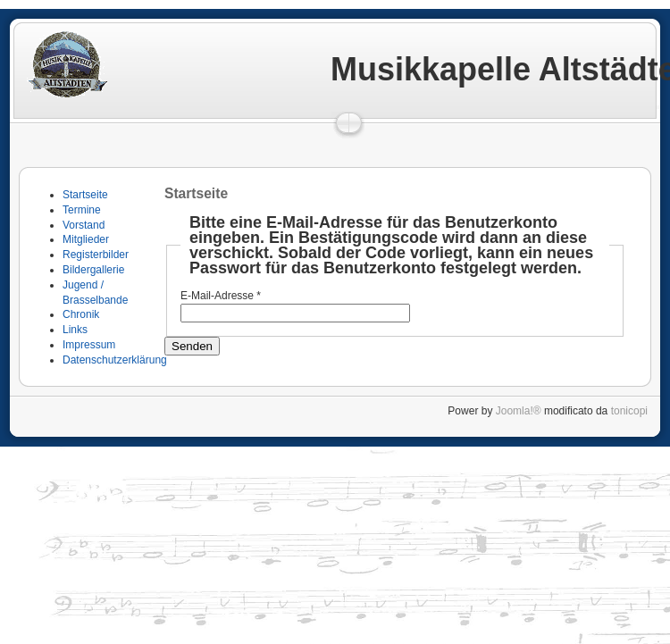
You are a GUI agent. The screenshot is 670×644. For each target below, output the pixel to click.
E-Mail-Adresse (221, 296)
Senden (192, 346)
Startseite (85, 195)
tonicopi (629, 411)
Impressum (89, 345)
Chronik (81, 314)
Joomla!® (519, 411)
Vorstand (84, 225)
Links (75, 330)
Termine (82, 210)
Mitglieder (86, 239)
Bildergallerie (93, 270)
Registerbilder (96, 255)
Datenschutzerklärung (115, 360)
